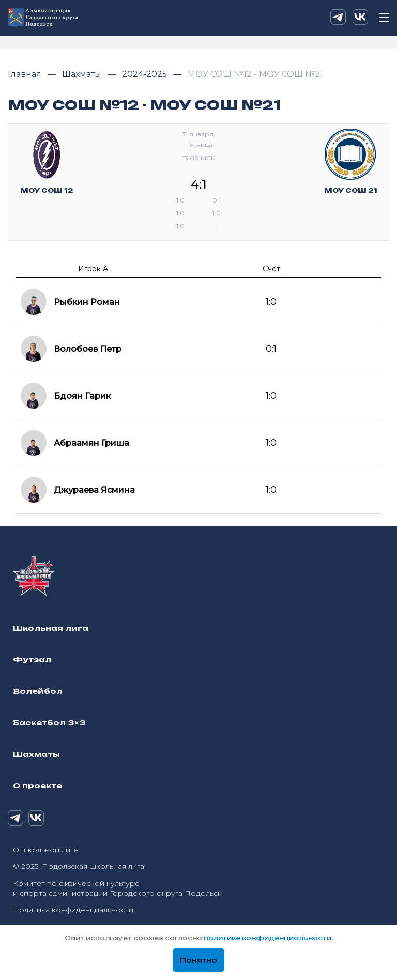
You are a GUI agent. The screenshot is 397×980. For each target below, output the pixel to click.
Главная (26, 74)
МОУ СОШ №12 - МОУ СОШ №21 (255, 74)
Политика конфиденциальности (73, 910)
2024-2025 (146, 74)
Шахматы (83, 74)
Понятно (198, 960)
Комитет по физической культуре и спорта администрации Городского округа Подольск (117, 888)
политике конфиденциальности (268, 938)
